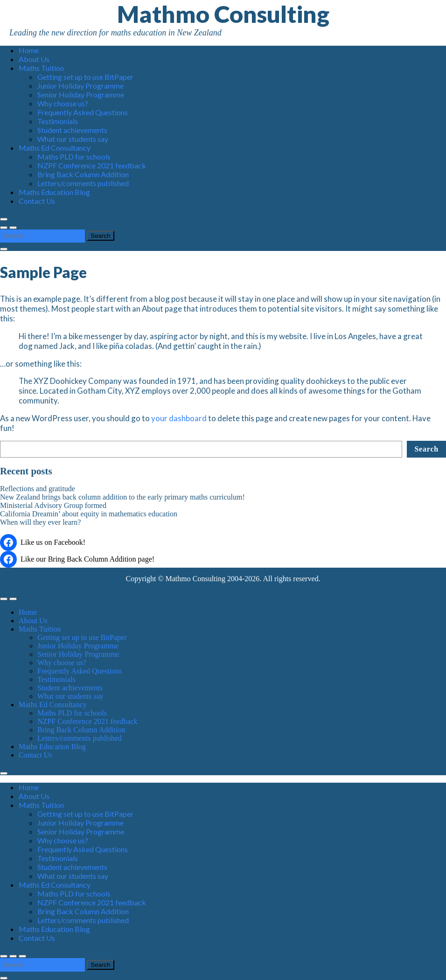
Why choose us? (63, 103)
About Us (34, 59)
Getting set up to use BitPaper (85, 77)
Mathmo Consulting (223, 14)
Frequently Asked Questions (83, 112)
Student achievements (72, 130)
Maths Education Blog (54, 192)
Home (29, 50)
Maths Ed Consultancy (55, 148)
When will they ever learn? (40, 522)
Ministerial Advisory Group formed (53, 505)
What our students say (73, 139)
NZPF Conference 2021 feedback (92, 165)
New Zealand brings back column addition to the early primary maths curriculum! (122, 497)
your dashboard (179, 418)
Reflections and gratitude (38, 489)
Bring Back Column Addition (83, 174)
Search (426, 449)
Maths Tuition (41, 68)
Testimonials (58, 121)
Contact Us (37, 201)
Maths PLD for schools (74, 156)
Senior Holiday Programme (81, 94)
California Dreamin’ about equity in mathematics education (89, 514)
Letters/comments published (83, 183)
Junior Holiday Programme (80, 86)
